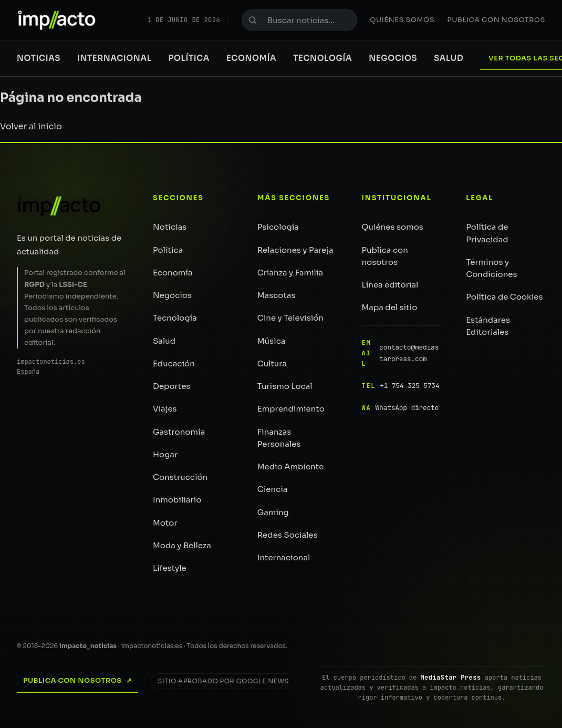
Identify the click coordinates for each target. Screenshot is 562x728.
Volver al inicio (31, 126)
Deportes (171, 386)
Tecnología (322, 58)
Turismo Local (285, 386)
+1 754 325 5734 (401, 386)
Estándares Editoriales (488, 326)
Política (189, 58)
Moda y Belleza (182, 545)
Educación (174, 363)
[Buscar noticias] (299, 20)
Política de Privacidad (487, 233)
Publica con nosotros (496, 20)
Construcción (180, 477)
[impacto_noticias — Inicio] (60, 206)
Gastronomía (179, 432)
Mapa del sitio (390, 307)
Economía (251, 58)
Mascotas (277, 295)
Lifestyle (170, 568)
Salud (449, 58)
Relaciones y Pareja (295, 250)
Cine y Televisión (290, 318)
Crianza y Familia (290, 273)
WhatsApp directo (400, 408)
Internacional (115, 58)
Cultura (272, 363)
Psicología (278, 227)
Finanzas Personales (279, 438)
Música (272, 341)
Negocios (393, 58)
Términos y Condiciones (491, 268)
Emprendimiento (291, 409)
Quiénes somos (402, 20)
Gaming (273, 512)
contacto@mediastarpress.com (400, 353)
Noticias (39, 58)
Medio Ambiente (291, 466)
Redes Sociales (288, 535)
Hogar (165, 454)
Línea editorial (390, 285)
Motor (165, 523)
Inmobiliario (177, 500)
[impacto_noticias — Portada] (57, 20)
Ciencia (273, 489)
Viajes (165, 409)
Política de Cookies (504, 297)
